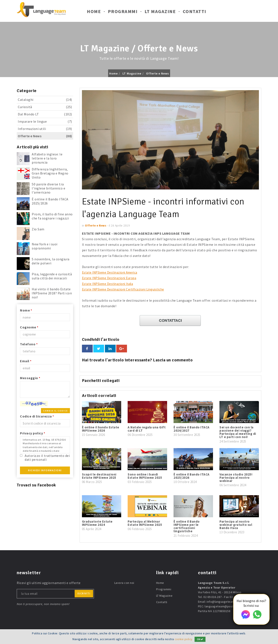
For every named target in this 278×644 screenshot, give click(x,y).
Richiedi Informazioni (45, 470)
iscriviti (84, 593)
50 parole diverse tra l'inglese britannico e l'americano (48, 188)
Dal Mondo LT (45, 114)
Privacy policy (32, 433)
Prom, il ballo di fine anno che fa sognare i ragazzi (52, 216)
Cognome (29, 327)
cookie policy (184, 639)
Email (26, 361)
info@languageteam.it (222, 601)
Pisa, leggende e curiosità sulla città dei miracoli (52, 276)
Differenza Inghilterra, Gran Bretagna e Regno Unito (50, 173)
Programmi (123, 12)
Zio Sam (38, 229)
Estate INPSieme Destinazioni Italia (110, 283)
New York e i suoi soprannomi (45, 246)
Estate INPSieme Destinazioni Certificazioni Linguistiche (127, 289)
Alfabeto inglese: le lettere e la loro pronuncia (47, 158)
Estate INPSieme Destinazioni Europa (112, 278)
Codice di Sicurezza (37, 416)
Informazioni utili (45, 129)
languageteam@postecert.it (224, 606)
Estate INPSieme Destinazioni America (112, 272)
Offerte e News (158, 73)
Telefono (29, 344)
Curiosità (45, 107)
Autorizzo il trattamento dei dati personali (47, 457)
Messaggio (30, 378)
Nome (26, 310)
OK (201, 639)
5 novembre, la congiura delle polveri (51, 261)
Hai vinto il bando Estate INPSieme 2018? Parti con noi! (52, 293)
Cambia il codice (55, 411)
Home (94, 12)
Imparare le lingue (45, 121)
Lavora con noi (124, 583)
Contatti (195, 12)
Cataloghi (45, 100)
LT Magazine (160, 12)
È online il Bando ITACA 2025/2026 (50, 201)
